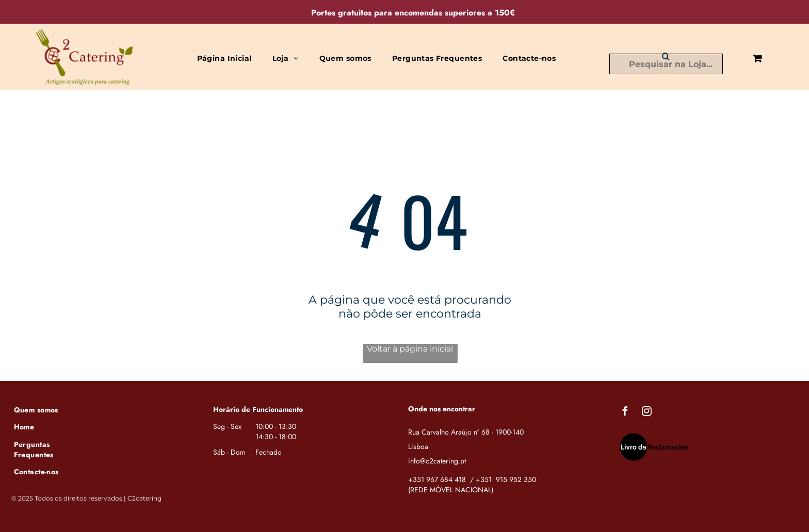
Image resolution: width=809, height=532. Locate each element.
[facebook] (625, 413)
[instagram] (647, 413)
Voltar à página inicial (410, 349)
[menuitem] (224, 58)
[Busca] (666, 64)
